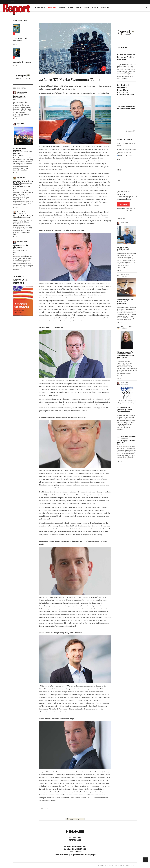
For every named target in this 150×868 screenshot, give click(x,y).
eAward (86, 8)
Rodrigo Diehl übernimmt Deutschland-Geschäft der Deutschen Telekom (126, 90)
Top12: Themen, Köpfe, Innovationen (21, 39)
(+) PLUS (70, 8)
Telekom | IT (52, 8)
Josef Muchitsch (21, 177)
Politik (15, 100)
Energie (62, 8)
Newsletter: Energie (125, 152)
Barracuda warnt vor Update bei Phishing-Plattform (126, 57)
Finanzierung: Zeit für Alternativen (21, 246)
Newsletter (105, 8)
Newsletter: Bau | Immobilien (126, 150)
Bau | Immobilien (39, 8)
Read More (16, 119)
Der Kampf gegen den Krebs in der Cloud (126, 442)
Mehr (78, 8)
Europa (15, 249)
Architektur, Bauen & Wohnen (22, 186)
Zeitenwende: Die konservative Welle (19, 97)
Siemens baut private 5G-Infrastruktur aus (126, 107)
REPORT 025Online (75, 852)
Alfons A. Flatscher (22, 92)
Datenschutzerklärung (124, 199)
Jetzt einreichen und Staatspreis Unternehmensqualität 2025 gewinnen (22, 151)
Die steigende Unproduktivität (23, 216)
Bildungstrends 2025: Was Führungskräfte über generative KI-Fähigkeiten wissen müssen (125, 355)
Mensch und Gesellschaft (20, 250)
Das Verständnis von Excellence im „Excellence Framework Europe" (125, 409)
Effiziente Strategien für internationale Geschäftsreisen (125, 301)
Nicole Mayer (21, 123)
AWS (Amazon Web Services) (128, 327)
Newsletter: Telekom (125, 155)
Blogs (94, 8)
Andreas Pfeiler (21, 212)
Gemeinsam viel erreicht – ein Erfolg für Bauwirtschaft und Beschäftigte (23, 183)
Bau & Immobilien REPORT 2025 (75, 846)
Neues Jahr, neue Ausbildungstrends (123, 248)
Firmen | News (121, 251)
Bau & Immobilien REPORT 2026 (75, 849)
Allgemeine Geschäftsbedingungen (83, 855)
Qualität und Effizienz (19, 155)
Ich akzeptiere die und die (127, 195)
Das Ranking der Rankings (22, 62)
